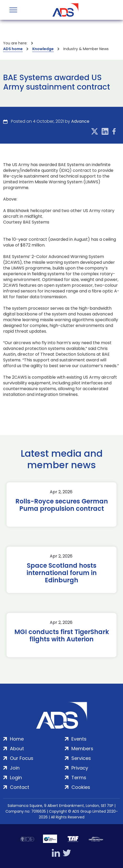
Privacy (80, 768)
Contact (20, 787)
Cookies (81, 787)
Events (79, 739)
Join (15, 768)
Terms (79, 778)
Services (81, 758)
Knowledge (43, 49)
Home (17, 739)
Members (82, 749)
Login (16, 778)
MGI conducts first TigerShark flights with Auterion (62, 636)
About (17, 749)
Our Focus (22, 758)
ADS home (13, 49)
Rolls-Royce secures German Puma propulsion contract (62, 505)
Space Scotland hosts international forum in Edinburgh (62, 573)
